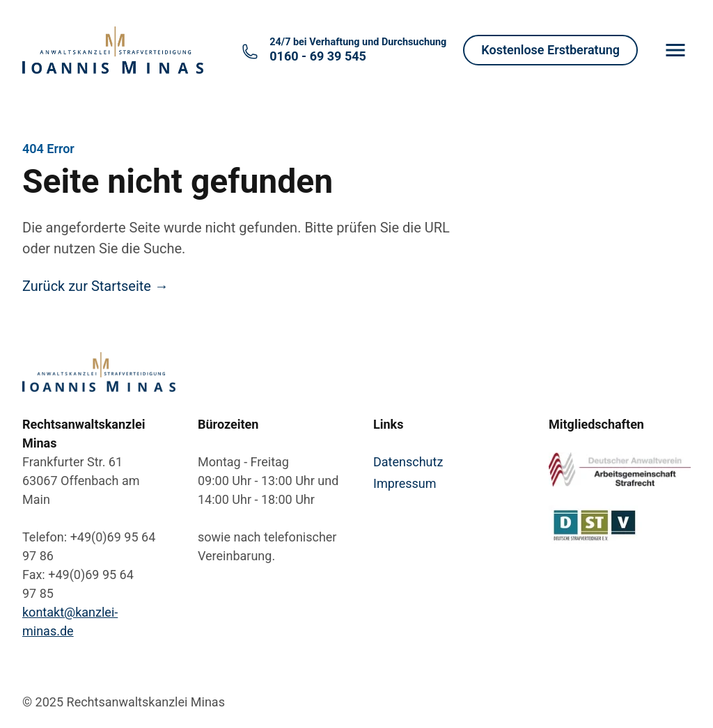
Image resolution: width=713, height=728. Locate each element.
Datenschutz (408, 462)
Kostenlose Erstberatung (550, 50)
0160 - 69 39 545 (358, 49)
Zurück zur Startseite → (95, 286)
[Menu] (675, 50)
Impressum (405, 483)
